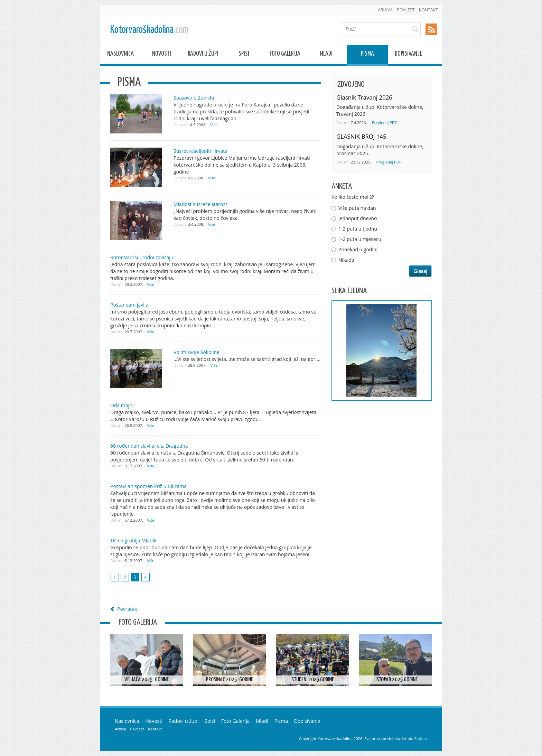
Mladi (326, 55)
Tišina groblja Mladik (133, 540)
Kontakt (428, 10)
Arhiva (385, 10)
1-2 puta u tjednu (358, 229)
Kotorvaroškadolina (149, 30)
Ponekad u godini (358, 249)
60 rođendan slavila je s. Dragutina (149, 446)
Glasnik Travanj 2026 (364, 97)
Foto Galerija (285, 55)
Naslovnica (120, 55)
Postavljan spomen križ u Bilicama (148, 486)
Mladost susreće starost (200, 204)
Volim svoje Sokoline (197, 352)
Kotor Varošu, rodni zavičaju (142, 257)
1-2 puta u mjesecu (360, 239)
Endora (421, 739)
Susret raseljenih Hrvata (200, 151)
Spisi (244, 55)
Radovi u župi (203, 55)
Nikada (346, 260)
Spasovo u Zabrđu (194, 98)
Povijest (406, 10)
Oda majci (122, 405)
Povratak (127, 609)
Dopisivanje (408, 55)
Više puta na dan (357, 208)
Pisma (367, 55)
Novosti (162, 55)
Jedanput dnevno (358, 218)
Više (214, 125)
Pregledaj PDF (384, 123)
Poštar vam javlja (129, 305)
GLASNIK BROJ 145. (362, 136)
